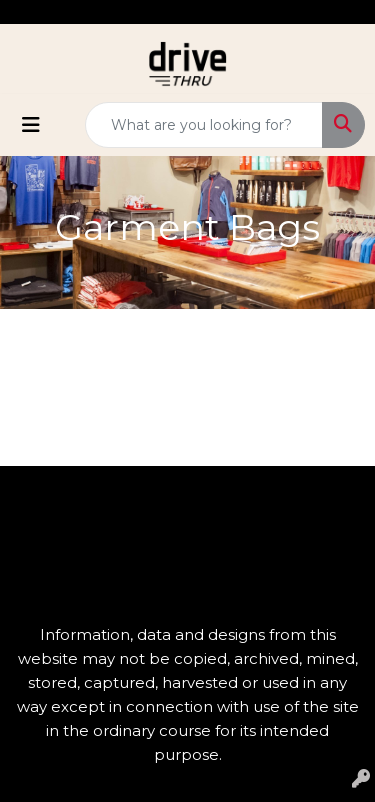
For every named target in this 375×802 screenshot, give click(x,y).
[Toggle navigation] (31, 125)
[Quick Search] (204, 125)
